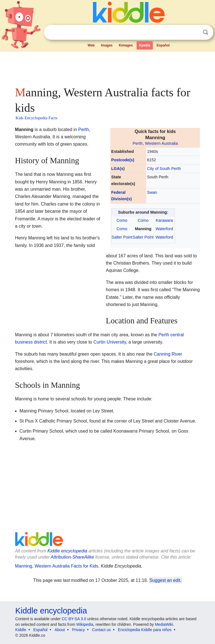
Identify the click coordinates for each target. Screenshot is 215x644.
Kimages (126, 45)
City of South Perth (164, 169)
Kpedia (145, 45)
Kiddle (21, 630)
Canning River (168, 354)
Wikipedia (85, 624)
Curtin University (110, 342)
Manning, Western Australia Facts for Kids (57, 566)
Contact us (101, 630)
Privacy (78, 630)
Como (122, 220)
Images (107, 45)
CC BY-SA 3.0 (74, 619)
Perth (137, 143)
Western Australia (162, 143)
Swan (152, 192)
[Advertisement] (108, 67)
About (60, 630)
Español (163, 45)
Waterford (164, 229)
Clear (194, 32)
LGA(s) (118, 169)
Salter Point (122, 237)
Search (205, 32)
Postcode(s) (123, 160)
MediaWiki (164, 624)
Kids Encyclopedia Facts (37, 118)
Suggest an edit (165, 580)
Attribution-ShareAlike (72, 557)
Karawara (164, 220)
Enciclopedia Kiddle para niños (145, 630)
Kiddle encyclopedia (67, 551)
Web (91, 45)
